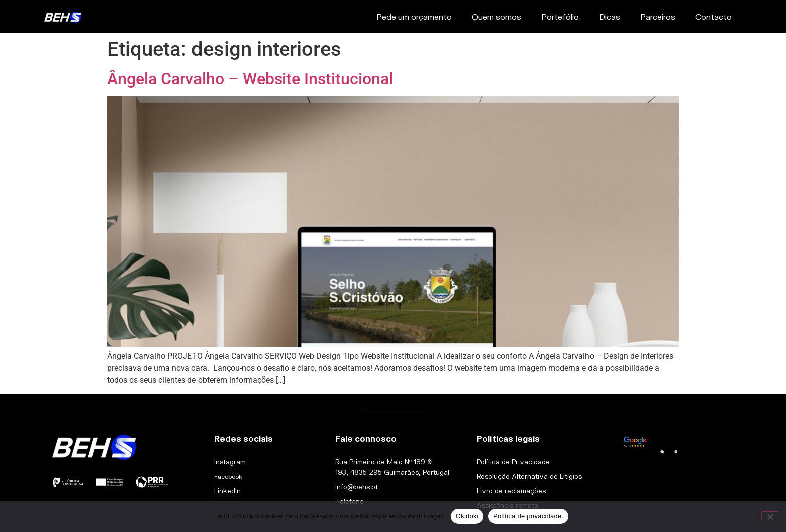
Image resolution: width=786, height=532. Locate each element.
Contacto (714, 16)
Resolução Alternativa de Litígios (529, 476)
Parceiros (658, 16)
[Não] (770, 516)
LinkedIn (227, 491)
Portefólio (560, 16)
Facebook (228, 477)
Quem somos (497, 16)
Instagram (230, 462)
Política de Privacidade (513, 462)
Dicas (610, 16)
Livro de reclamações (511, 491)
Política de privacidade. (528, 516)
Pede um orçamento (414, 16)
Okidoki (467, 516)
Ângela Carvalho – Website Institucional (250, 79)
